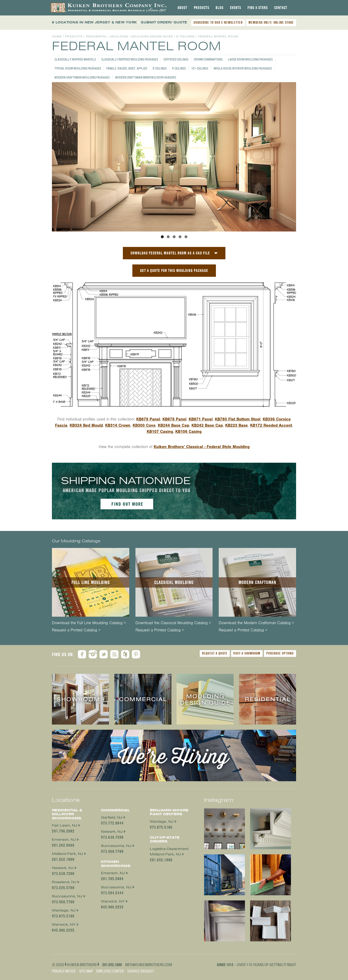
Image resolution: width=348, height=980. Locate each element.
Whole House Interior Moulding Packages (243, 68)
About (182, 8)
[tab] (182, 8)
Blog (220, 8)
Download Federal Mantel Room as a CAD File (170, 253)
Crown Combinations (208, 59)
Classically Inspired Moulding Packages (130, 59)
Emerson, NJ (64, 840)
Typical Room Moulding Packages (78, 68)
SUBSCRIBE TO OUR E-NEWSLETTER (218, 22)
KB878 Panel (174, 419)
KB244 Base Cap (173, 425)
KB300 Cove (144, 425)
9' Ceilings (179, 68)
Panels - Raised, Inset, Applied (127, 68)
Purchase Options (280, 653)
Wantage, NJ (64, 910)
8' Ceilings (160, 68)
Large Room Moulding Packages (250, 59)
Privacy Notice (64, 971)
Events (236, 8)
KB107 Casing (160, 432)
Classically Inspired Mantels (75, 59)
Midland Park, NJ (67, 854)
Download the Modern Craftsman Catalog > (256, 623)
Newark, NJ (63, 868)
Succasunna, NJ (67, 896)
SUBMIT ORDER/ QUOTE (164, 22)
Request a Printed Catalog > (76, 630)
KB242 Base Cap (207, 425)
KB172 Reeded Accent (271, 425)
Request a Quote (215, 653)
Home (57, 36)
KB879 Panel (148, 419)
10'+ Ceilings (200, 68)
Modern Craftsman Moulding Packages (82, 77)
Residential (97, 36)
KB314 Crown (118, 425)
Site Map (86, 971)
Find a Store (258, 8)
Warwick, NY (64, 925)
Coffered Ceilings (176, 59)
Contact (281, 8)
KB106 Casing (188, 432)
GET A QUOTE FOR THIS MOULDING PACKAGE (174, 270)
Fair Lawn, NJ (65, 825)
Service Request (141, 971)
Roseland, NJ (64, 882)
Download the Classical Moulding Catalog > (173, 623)
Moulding (119, 36)
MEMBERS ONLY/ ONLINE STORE (271, 22)
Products (202, 8)
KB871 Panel (201, 419)
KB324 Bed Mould (86, 425)
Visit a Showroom (247, 653)
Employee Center (110, 971)
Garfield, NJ (112, 817)
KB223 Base (236, 425)
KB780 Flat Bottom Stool (238, 419)
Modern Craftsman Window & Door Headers (146, 77)
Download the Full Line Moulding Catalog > (89, 623)
